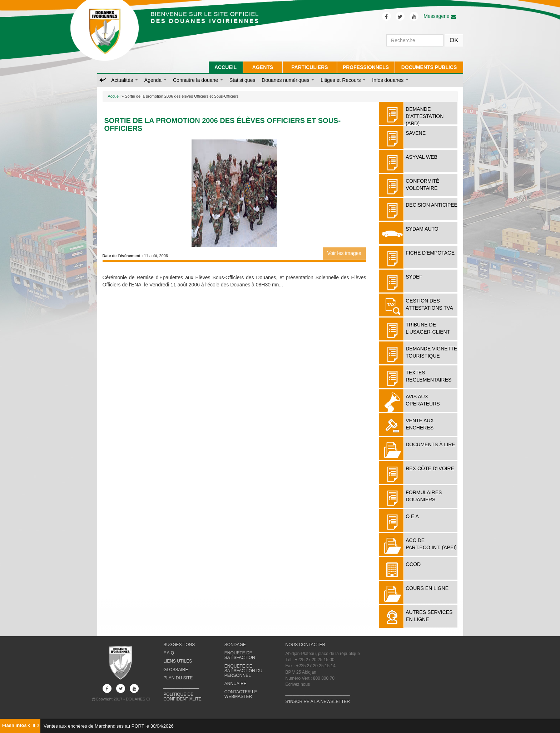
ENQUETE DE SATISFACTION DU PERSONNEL (243, 671)
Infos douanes (390, 80)
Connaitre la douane (198, 80)
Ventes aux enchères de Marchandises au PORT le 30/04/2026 (109, 726)
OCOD (413, 564)
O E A (412, 516)
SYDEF (414, 277)
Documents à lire (430, 444)
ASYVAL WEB (422, 157)
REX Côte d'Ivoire (430, 468)
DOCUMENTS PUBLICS (429, 67)
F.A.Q (169, 653)
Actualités (125, 80)
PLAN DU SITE (178, 678)
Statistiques (242, 80)
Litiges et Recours (343, 80)
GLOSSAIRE (176, 670)
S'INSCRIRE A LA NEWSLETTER (317, 702)
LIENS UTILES (178, 661)
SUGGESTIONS (179, 645)
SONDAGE (235, 645)
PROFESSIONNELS (366, 67)
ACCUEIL (226, 67)
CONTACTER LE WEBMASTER (241, 694)
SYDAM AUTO (422, 229)
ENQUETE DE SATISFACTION (240, 655)
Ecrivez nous (298, 684)
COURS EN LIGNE (427, 588)
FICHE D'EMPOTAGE (430, 253)
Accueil (114, 96)
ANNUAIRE (236, 684)
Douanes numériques (288, 80)
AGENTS (263, 67)
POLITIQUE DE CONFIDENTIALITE (182, 697)
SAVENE (416, 133)
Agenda (155, 80)
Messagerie (440, 16)
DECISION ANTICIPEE (432, 205)
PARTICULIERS (309, 67)
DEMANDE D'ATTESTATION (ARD (425, 116)
